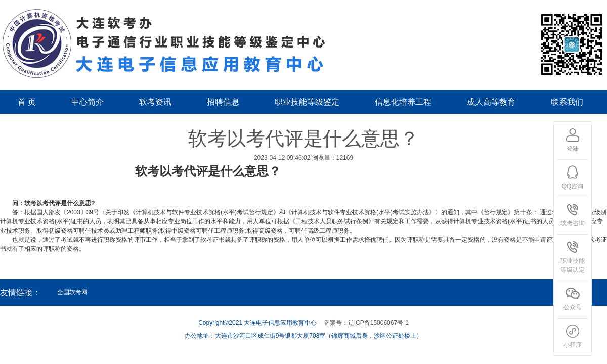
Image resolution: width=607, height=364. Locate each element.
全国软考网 (72, 292)
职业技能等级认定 (573, 257)
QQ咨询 (573, 177)
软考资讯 (155, 102)
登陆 (573, 140)
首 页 (27, 102)
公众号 (573, 299)
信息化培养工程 (403, 102)
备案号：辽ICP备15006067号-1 (366, 323)
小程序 (573, 336)
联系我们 (567, 102)
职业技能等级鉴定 (307, 102)
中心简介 (88, 102)
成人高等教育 (491, 102)
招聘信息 (223, 102)
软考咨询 (573, 215)
